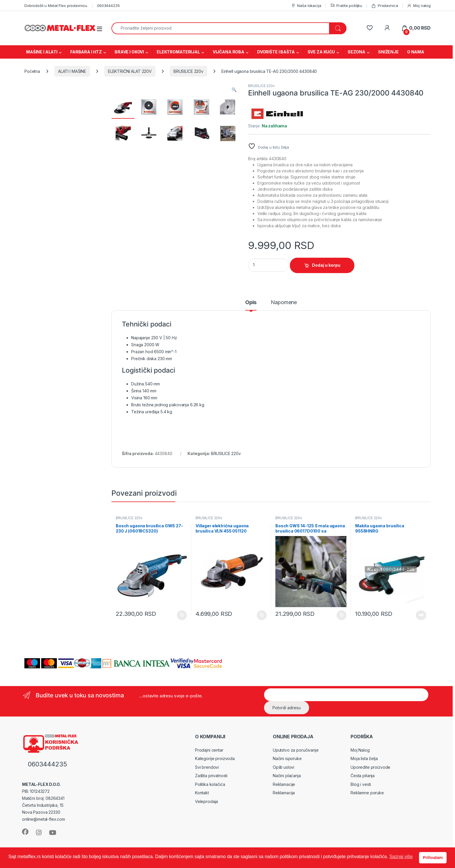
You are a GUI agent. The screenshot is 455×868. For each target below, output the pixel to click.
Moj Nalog (360, 750)
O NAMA (416, 52)
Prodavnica (384, 6)
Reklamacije (284, 784)
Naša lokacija (306, 6)
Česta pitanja (363, 776)
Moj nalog (419, 6)
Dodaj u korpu (326, 265)
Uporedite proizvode (370, 767)
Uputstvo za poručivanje (296, 750)
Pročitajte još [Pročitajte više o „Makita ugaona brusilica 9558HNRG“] (421, 615)
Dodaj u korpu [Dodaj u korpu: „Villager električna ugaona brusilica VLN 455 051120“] (262, 615)
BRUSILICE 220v (188, 71)
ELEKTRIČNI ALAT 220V (130, 71)
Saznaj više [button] (401, 857)
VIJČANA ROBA (229, 52)
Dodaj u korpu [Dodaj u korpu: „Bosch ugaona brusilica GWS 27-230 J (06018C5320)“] (182, 615)
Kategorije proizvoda (215, 758)
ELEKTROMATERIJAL (178, 52)
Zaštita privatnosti (211, 776)
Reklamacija (284, 793)
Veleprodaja (206, 801)
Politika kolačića (210, 784)
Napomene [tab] (284, 303)
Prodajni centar (209, 750)
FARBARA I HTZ (86, 52)
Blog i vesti (361, 784)
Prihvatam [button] (433, 858)
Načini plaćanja (287, 776)
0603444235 (108, 6)
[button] (234, 90)
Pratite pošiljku (346, 6)
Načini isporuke (287, 758)
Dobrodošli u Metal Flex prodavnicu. (56, 6)
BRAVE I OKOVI (129, 52)
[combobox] (220, 28)
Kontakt (202, 793)
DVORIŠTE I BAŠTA (276, 52)
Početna (32, 71)
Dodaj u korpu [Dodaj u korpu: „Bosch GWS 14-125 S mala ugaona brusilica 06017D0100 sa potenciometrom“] (342, 615)
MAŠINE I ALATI (42, 52)
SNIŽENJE (388, 52)
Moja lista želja (364, 758)
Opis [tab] (251, 303)
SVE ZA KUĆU (321, 52)
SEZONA (356, 52)
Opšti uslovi (284, 767)
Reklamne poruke (367, 793)
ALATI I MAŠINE (72, 71)
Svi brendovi (207, 767)
